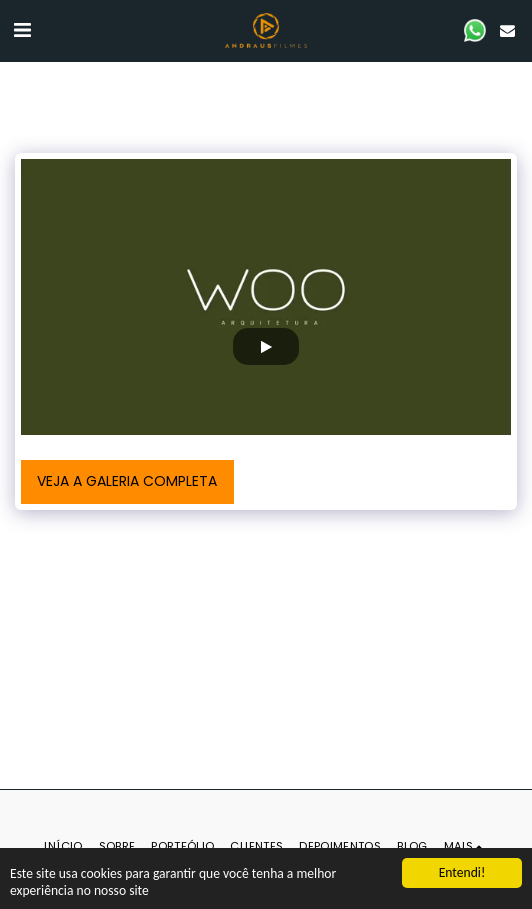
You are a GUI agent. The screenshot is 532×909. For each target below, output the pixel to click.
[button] (22, 30)
